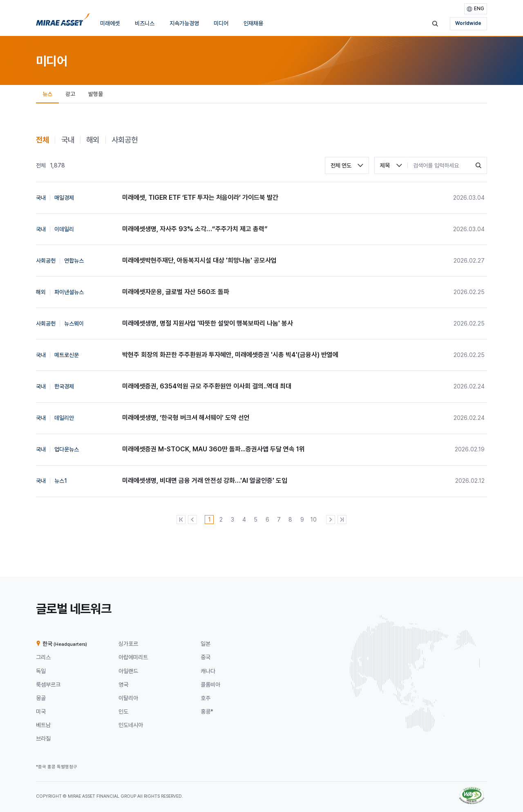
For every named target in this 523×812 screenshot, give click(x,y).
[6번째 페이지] (267, 520)
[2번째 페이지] (221, 520)
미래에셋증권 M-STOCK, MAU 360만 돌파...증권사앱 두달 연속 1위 (213, 449)
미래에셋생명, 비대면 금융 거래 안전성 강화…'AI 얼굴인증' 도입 (205, 481)
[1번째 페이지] (209, 520)
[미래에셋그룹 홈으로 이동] (63, 22)
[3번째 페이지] (232, 520)
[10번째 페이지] (314, 520)
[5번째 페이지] (256, 520)
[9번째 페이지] (302, 520)
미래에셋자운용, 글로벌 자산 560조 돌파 (176, 292)
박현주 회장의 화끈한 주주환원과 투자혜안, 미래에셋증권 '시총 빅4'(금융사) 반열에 (230, 355)
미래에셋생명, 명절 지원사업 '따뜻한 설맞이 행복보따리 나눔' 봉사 (208, 323)
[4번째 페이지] (244, 520)
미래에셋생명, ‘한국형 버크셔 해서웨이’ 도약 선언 (186, 418)
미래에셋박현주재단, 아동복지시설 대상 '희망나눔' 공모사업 (199, 260)
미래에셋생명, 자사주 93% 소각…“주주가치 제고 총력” (195, 229)
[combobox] (347, 165)
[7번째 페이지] (279, 520)
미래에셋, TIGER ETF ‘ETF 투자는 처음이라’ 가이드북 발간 (200, 197)
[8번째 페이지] (291, 520)
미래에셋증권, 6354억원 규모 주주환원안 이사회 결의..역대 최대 (207, 386)
